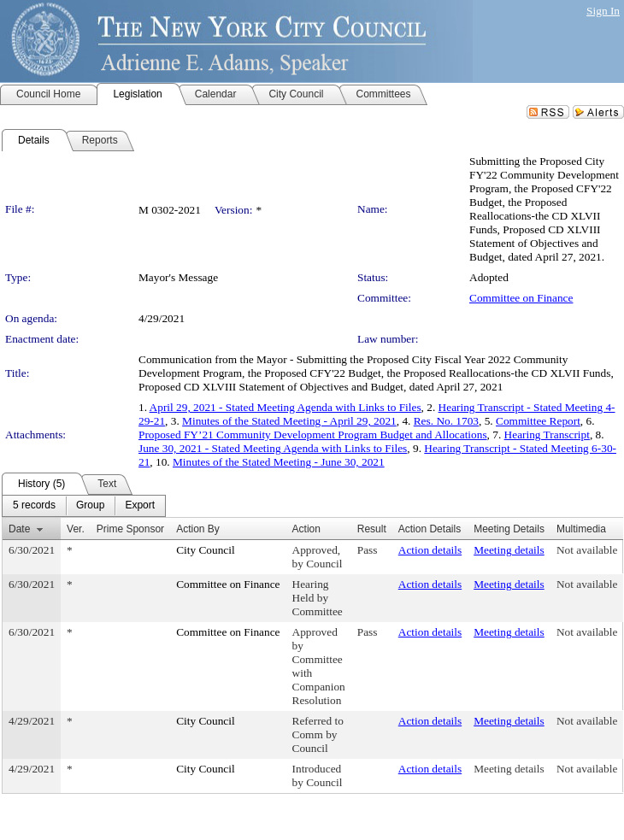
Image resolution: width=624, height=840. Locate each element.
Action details (430, 550)
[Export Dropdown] (140, 506)
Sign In (603, 11)
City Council (206, 550)
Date (19, 529)
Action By (198, 529)
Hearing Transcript (547, 435)
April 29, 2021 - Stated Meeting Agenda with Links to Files (286, 407)
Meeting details (509, 550)
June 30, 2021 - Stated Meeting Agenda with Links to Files (273, 448)
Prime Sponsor (130, 529)
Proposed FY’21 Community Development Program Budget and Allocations (313, 435)
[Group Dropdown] (90, 506)
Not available (587, 550)
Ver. (76, 529)
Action (306, 529)
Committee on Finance (521, 298)
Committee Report (538, 421)
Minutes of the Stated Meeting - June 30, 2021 (279, 462)
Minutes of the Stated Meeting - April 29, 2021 (289, 421)
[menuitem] (34, 506)
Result (372, 529)
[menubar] (84, 506)
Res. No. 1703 (446, 421)
